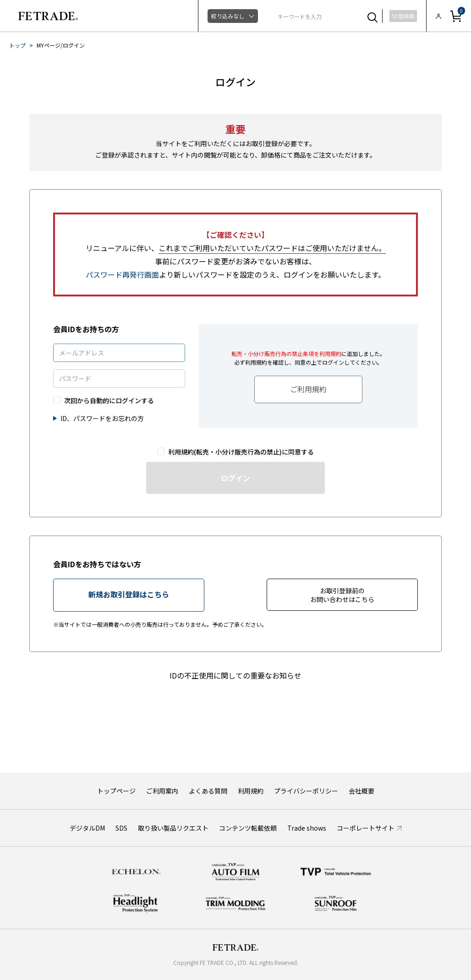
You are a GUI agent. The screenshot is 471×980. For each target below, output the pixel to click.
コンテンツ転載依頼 (248, 828)
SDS (121, 828)
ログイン (235, 478)
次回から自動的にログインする (109, 401)
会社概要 (361, 791)
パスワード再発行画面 (122, 274)
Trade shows (307, 828)
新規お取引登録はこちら (129, 594)
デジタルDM (87, 828)
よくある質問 (208, 791)
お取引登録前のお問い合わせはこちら (342, 595)
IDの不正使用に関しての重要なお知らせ (235, 675)
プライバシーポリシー (306, 791)
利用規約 (251, 791)
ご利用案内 (162, 791)
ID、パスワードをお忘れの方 (102, 418)
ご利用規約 (308, 389)
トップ (17, 45)
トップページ (116, 791)
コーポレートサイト (366, 828)
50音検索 (403, 16)
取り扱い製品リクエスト (173, 828)
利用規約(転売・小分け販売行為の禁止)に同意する (241, 452)
